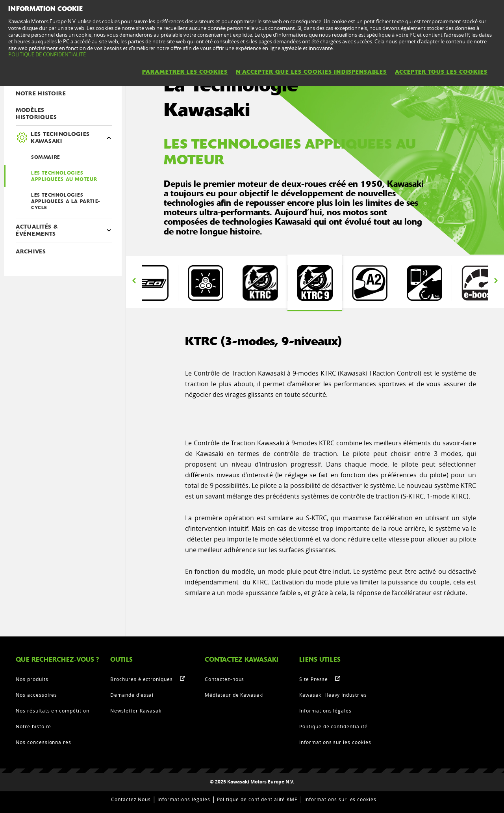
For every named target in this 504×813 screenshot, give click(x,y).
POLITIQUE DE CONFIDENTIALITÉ (47, 54)
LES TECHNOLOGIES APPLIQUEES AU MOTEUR (64, 176)
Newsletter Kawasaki (137, 711)
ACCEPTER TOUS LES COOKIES (441, 72)
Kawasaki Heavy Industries (333, 695)
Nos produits (32, 679)
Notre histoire (33, 726)
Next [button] (496, 281)
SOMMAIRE (46, 157)
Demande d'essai (132, 695)
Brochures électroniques (142, 679)
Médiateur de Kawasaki (234, 695)
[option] (151, 283)
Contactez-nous (224, 679)
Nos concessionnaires (44, 742)
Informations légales (325, 711)
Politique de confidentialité (334, 726)
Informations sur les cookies (335, 742)
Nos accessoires (36, 695)
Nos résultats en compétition (53, 711)
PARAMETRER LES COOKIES (185, 72)
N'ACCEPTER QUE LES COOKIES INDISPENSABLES (311, 72)
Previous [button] (134, 281)
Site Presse (314, 679)
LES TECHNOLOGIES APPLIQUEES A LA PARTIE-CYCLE (66, 201)
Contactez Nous (131, 799)
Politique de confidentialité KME (258, 799)
